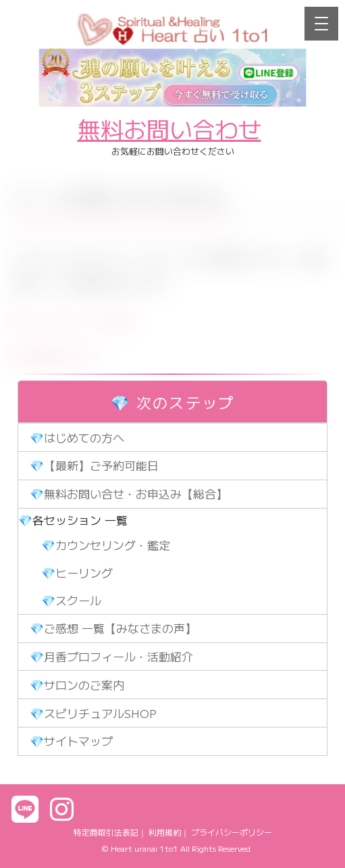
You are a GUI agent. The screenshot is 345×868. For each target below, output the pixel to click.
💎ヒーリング (77, 572)
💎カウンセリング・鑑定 (106, 545)
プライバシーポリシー (232, 832)
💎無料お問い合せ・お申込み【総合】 (129, 493)
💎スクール (71, 600)
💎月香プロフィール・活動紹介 (111, 656)
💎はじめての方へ (77, 437)
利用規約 (165, 832)
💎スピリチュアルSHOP (93, 713)
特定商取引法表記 (106, 832)
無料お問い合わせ (169, 129)
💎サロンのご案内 (77, 685)
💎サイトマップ (71, 741)
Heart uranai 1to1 (144, 848)
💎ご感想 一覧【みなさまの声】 (113, 628)
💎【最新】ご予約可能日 (94, 465)
